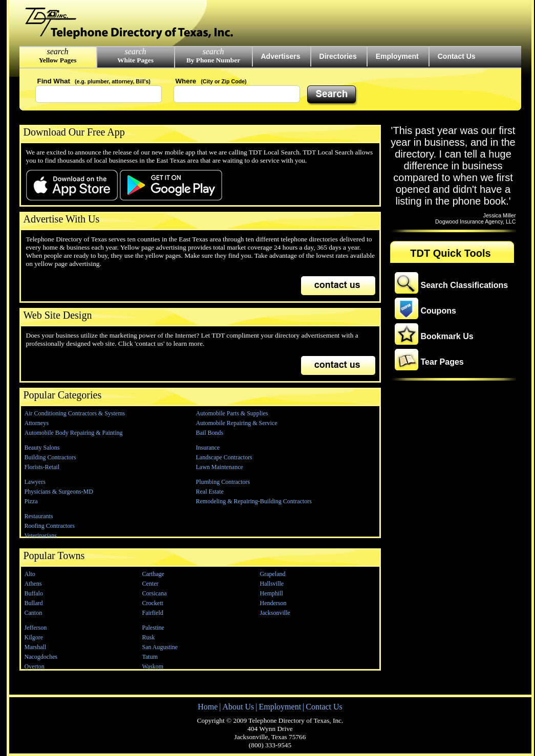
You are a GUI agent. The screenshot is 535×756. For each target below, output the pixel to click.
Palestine (153, 628)
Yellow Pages (58, 60)
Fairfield (153, 613)
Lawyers (35, 482)
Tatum (150, 657)
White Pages (135, 60)
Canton (34, 613)
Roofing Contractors (50, 526)
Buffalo (34, 593)
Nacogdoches (41, 657)
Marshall (36, 647)
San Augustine (160, 647)
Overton (35, 666)
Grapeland (273, 574)
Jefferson (36, 628)
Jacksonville (275, 613)
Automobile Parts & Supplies (232, 413)
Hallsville (272, 584)
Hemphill (272, 593)
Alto (30, 574)
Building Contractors (50, 457)
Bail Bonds (210, 433)
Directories (338, 56)
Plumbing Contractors (223, 482)
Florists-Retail (42, 467)
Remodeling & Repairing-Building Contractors (254, 501)
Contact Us (457, 56)
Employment (397, 56)
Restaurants (39, 516)
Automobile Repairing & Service (237, 423)
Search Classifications (465, 285)
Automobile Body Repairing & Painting (74, 433)
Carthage (153, 574)
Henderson (273, 603)
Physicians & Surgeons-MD (59, 492)
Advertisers (281, 56)
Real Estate (210, 492)
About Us (238, 707)
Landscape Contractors (224, 457)
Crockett (153, 603)
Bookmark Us (447, 336)
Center (151, 584)
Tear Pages (442, 362)
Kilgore (34, 637)
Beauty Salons (42, 448)
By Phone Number (213, 60)
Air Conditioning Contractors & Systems (75, 413)
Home (208, 707)
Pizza (31, 501)
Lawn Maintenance (220, 467)
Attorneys (37, 423)
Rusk (149, 637)
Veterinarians (41, 536)
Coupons (438, 311)
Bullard (34, 603)
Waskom (153, 666)
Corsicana (155, 593)
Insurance (208, 448)
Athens (33, 584)
